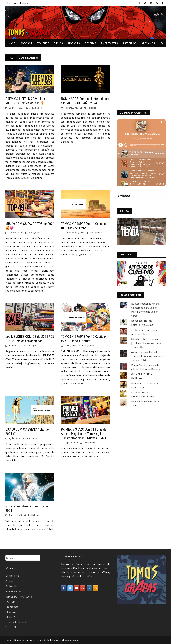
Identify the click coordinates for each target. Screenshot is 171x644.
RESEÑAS (90, 43)
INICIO (12, 43)
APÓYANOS (148, 43)
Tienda (23, 3)
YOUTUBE (43, 43)
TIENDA (59, 43)
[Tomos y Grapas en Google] (83, 588)
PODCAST (26, 43)
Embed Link (12, 586)
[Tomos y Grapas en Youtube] (76, 588)
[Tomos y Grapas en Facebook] (64, 588)
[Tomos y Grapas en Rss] (96, 588)
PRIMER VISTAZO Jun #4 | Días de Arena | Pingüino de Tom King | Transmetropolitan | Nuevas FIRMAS (85, 434)
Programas (12, 606)
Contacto (11, 581)
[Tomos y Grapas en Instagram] (89, 588)
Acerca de (12, 3)
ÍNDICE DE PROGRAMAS (19, 596)
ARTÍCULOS (130, 43)
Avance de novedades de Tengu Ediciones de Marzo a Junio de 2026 (147, 307)
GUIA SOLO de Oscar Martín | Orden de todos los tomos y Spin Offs (147, 294)
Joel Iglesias (35, 107)
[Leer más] (86, 254)
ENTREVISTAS (109, 43)
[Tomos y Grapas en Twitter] (70, 588)
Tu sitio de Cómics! (16, 622)
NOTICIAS (74, 43)
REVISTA (10, 616)
